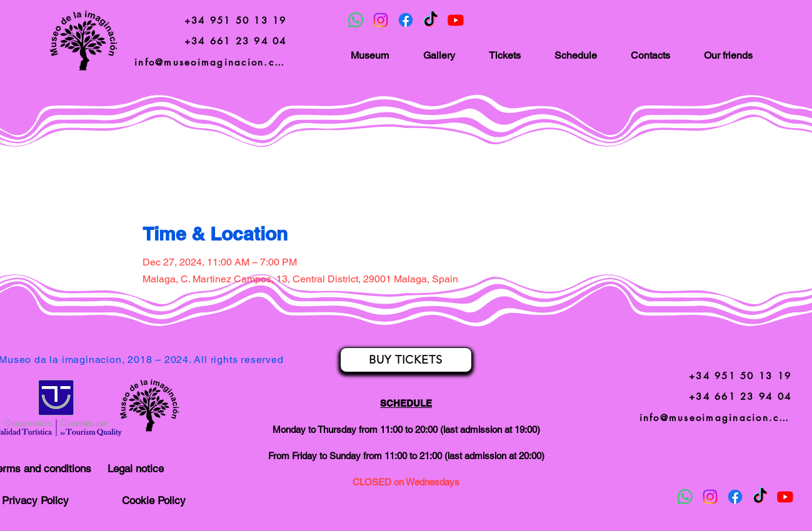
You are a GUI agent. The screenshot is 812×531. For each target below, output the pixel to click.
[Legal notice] (136, 469)
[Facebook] (406, 20)
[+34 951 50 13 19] (235, 20)
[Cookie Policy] (154, 500)
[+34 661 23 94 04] (235, 41)
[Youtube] (456, 20)
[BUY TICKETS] (406, 360)
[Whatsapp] (356, 20)
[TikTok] (431, 20)
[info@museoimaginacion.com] (212, 62)
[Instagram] (381, 20)
